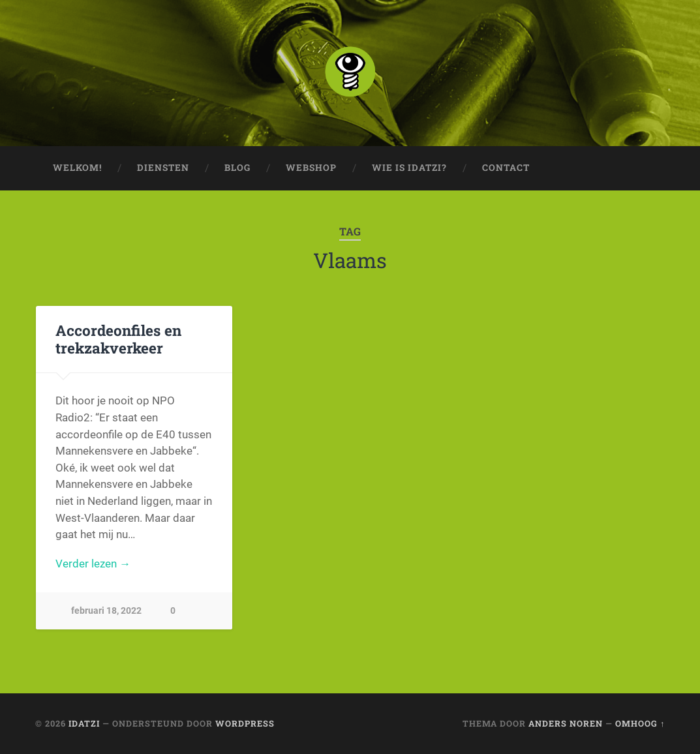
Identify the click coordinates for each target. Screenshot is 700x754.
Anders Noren (566, 723)
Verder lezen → (93, 564)
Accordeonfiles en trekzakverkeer (118, 339)
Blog (237, 168)
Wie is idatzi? (409, 168)
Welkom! (77, 168)
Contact (506, 168)
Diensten (163, 168)
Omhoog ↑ (640, 723)
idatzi (84, 723)
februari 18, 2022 (106, 611)
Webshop (311, 168)
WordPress (245, 723)
